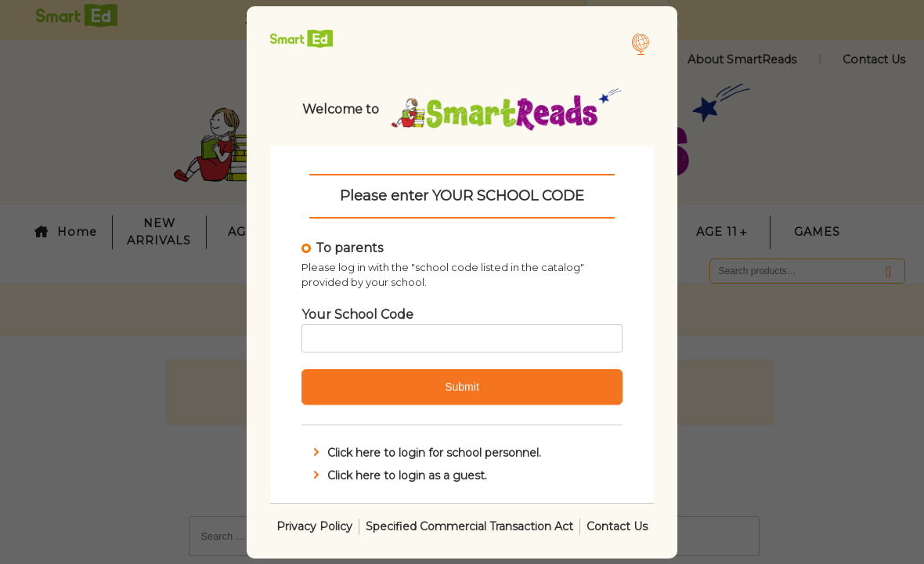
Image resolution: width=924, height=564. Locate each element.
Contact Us (617, 526)
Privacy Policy (314, 526)
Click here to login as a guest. (399, 475)
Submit (462, 387)
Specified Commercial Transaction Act (469, 526)
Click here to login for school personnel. (426, 453)
